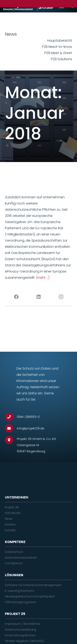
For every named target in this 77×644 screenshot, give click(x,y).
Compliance (14, 563)
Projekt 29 (12, 507)
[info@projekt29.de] (11, 428)
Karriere (10, 524)
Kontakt (10, 530)
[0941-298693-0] (11, 417)
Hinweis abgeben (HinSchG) (25, 641)
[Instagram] (61, 297)
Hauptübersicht (60, 41)
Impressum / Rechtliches (23, 624)
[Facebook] (16, 297)
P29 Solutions (61, 59)
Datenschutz (14, 552)
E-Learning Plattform (20, 591)
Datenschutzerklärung (21, 630)
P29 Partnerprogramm (21, 602)
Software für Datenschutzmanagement (33, 585)
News (9, 519)
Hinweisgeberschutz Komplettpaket (30, 596)
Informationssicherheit (21, 558)
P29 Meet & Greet (58, 53)
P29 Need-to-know (57, 47)
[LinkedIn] (38, 297)
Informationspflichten (20, 635)
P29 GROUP (13, 513)
